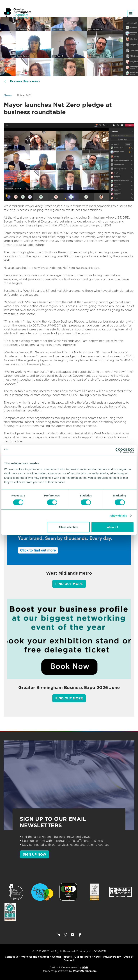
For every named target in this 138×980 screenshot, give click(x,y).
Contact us (12, 957)
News (8, 95)
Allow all (112, 527)
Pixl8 (85, 967)
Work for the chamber (35, 957)
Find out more (69, 584)
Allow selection (68, 527)
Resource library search (25, 81)
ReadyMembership (85, 971)
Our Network (83, 957)
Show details (119, 516)
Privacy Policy (112, 957)
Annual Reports (62, 957)
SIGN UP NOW (34, 854)
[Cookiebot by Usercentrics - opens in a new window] (118, 450)
